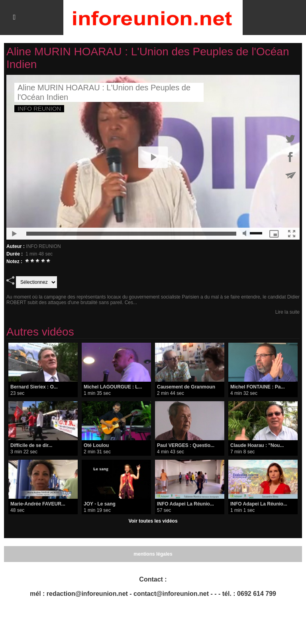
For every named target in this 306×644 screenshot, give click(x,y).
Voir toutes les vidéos (153, 521)
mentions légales (153, 554)
